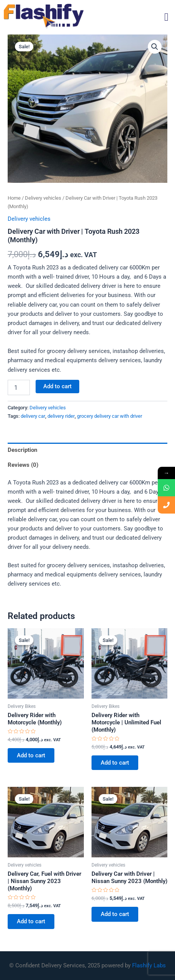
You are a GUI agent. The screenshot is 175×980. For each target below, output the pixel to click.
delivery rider (61, 416)
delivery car (33, 416)
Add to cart (57, 386)
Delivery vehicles (43, 198)
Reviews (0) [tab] (23, 465)
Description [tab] (22, 450)
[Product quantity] (19, 387)
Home (14, 198)
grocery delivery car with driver (110, 416)
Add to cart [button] (31, 755)
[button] (166, 17)
